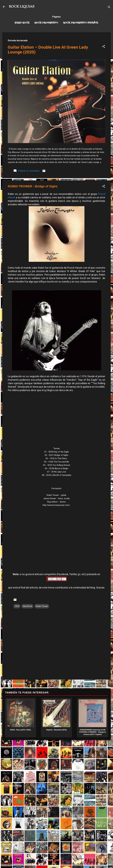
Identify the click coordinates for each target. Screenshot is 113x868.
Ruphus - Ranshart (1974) (56, 730)
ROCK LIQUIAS (22, 7)
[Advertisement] (56, 762)
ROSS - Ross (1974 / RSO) (20, 730)
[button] (104, 47)
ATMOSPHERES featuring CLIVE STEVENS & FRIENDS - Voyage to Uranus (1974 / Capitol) (93, 732)
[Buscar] (109, 8)
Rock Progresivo (46, 23)
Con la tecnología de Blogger (56, 861)
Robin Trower (42, 606)
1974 (17, 606)
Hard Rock (22, 23)
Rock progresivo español (81, 23)
